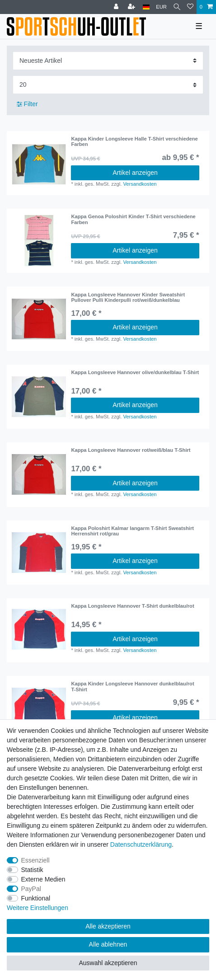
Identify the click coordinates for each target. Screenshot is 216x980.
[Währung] (161, 7)
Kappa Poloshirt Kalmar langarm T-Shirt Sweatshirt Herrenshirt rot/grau (132, 531)
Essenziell (35, 860)
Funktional (36, 898)
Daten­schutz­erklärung (141, 844)
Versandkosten (140, 184)
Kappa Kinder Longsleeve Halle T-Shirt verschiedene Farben (134, 141)
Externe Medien (43, 879)
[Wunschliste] (190, 7)
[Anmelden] (117, 7)
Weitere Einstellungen (38, 908)
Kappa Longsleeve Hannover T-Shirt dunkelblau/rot (132, 606)
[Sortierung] (108, 61)
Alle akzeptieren (108, 926)
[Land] (146, 7)
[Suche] (177, 7)
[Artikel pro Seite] (108, 85)
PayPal (31, 889)
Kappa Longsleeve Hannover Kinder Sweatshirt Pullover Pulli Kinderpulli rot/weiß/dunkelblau (128, 297)
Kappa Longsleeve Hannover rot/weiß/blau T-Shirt (131, 450)
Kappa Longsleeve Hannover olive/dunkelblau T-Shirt (135, 372)
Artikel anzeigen (135, 173)
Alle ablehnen (108, 944)
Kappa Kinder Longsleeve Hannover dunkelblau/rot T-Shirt (132, 686)
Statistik (32, 870)
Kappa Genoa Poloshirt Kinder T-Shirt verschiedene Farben (133, 219)
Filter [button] (27, 104)
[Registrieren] (132, 7)
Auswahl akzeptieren (108, 963)
